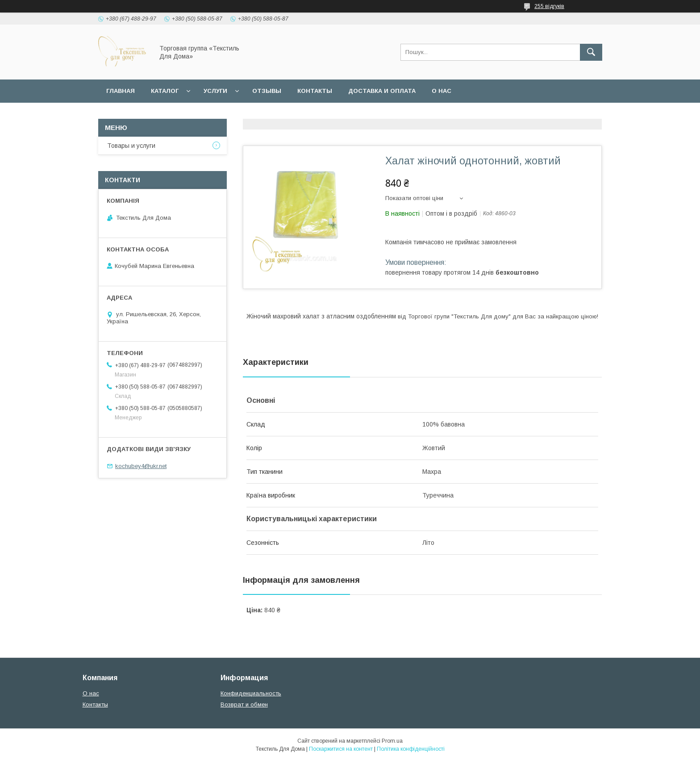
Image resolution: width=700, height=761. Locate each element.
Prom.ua (392, 741)
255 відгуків (549, 6)
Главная (121, 91)
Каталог (165, 91)
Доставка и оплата (382, 91)
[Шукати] (591, 52)
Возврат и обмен (244, 705)
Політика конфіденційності (411, 749)
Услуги (215, 91)
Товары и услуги (131, 146)
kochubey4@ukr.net (141, 466)
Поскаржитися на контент (341, 749)
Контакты (315, 91)
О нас (442, 91)
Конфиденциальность (251, 693)
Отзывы (267, 91)
